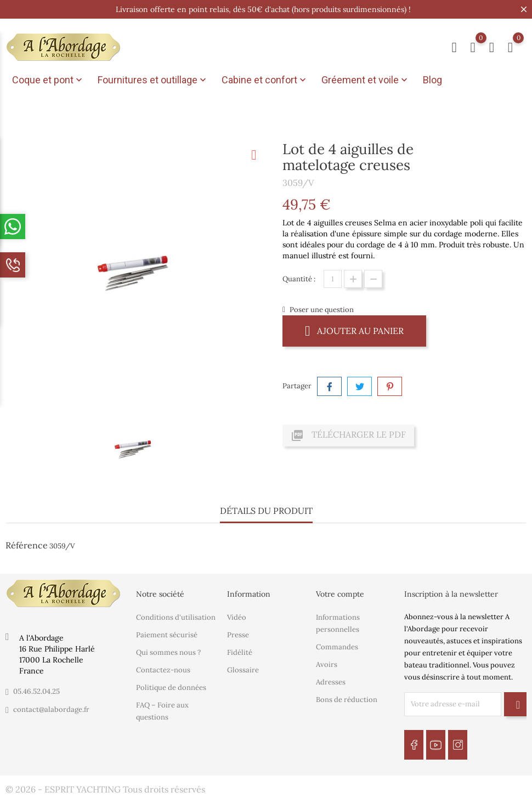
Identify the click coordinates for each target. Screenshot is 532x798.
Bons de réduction (347, 699)
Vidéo (237, 617)
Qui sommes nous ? (168, 652)
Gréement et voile (366, 80)
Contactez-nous (163, 669)
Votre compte (340, 594)
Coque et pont (48, 80)
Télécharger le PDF (348, 435)
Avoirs (327, 664)
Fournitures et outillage (153, 80)
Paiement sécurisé (167, 634)
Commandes (337, 646)
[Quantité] (333, 279)
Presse (238, 634)
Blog (432, 80)
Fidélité (240, 652)
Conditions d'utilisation (176, 617)
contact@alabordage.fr (51, 709)
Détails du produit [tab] (266, 511)
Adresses (331, 681)
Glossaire (243, 669)
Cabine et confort (265, 80)
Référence (27, 545)
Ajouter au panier (354, 330)
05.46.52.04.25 (36, 691)
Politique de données (171, 687)
